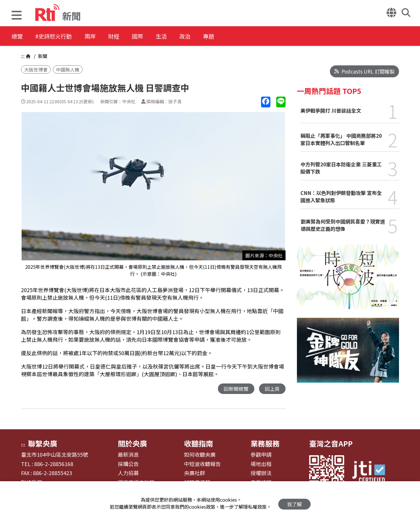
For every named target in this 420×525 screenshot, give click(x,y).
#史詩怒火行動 (57, 36)
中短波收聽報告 (202, 464)
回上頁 (272, 389)
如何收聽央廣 (200, 455)
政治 (202, 36)
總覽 (17, 36)
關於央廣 (132, 444)
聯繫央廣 (43, 444)
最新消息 (128, 455)
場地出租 (261, 464)
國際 (149, 36)
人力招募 (128, 473)
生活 (176, 36)
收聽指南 (199, 444)
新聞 (42, 56)
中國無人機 (68, 69)
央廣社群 (195, 473)
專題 (228, 36)
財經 (123, 36)
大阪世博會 (36, 69)
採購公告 (128, 464)
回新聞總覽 (236, 389)
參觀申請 (261, 455)
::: (23, 56)
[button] (17, 16)
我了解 (294, 503)
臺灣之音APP (331, 444)
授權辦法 (261, 473)
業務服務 (265, 444)
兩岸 (97, 36)
